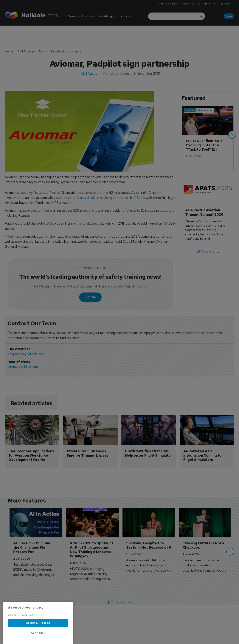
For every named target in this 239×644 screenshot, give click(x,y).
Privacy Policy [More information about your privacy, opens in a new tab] (27, 629)
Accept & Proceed (38, 636)
